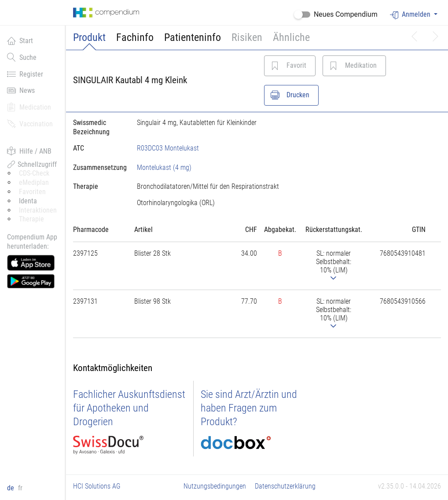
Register (25, 74)
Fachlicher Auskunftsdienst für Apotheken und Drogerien (129, 408)
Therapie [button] (31, 219)
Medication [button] (29, 107)
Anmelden (411, 15)
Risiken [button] (247, 37)
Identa (28, 201)
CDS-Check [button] (34, 173)
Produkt (89, 37)
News (21, 90)
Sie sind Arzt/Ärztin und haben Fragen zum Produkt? (249, 408)
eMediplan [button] (34, 182)
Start (20, 40)
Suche (22, 57)
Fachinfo (135, 37)
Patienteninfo (193, 37)
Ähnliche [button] (291, 37)
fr (20, 488)
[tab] (98, 167)
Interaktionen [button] (38, 210)
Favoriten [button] (32, 192)
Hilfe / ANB (29, 151)
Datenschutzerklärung (285, 486)
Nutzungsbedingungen (215, 486)
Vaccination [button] (30, 124)
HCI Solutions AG (97, 486)
